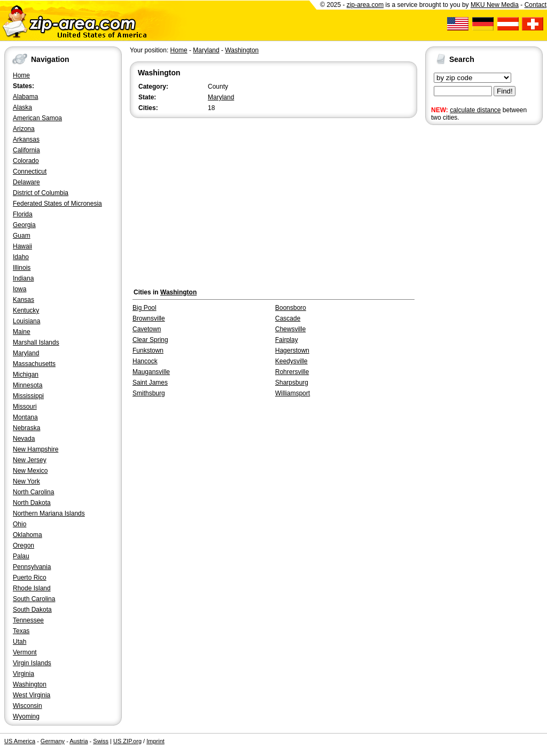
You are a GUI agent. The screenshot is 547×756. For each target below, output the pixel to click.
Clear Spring (150, 340)
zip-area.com (365, 5)
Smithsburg (149, 393)
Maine (22, 332)
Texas (21, 631)
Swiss (101, 741)
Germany (53, 741)
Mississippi (28, 396)
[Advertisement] (468, 293)
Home (21, 75)
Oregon (24, 545)
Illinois (22, 268)
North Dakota (32, 503)
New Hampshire (36, 449)
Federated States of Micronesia (57, 204)
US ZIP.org (127, 741)
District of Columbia (41, 193)
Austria (79, 741)
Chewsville (290, 329)
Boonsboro (291, 308)
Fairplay (287, 340)
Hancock (145, 361)
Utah (19, 642)
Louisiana (26, 321)
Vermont (25, 652)
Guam (22, 236)
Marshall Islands (36, 342)
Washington (30, 684)
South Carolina (34, 599)
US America (20, 741)
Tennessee (28, 620)
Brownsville (149, 318)
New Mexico (30, 471)
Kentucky (26, 310)
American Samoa (37, 118)
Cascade (288, 318)
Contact (536, 5)
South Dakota (32, 610)
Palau (21, 556)
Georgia (24, 225)
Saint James (150, 383)
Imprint (155, 741)
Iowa (19, 289)
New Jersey (30, 460)
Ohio (19, 524)
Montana (25, 417)
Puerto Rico (30, 578)
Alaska (22, 107)
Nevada (24, 439)
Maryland (26, 353)
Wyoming (26, 716)
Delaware (26, 182)
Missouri (25, 407)
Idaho (21, 257)
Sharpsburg (292, 383)
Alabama (25, 97)
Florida (23, 214)
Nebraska (26, 428)
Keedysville (291, 361)
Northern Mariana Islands (49, 513)
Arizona (24, 129)
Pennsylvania (32, 567)
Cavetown (147, 329)
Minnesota (28, 385)
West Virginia (32, 695)
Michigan (26, 375)
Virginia (24, 674)
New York (26, 481)
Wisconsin (28, 706)
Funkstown (148, 350)
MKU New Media (495, 5)
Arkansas (26, 139)
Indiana (23, 278)
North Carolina (33, 492)
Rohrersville (292, 372)
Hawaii (22, 246)
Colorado (26, 161)
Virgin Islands (32, 663)
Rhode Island (32, 588)
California (26, 150)
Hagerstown (292, 350)
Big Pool (144, 308)
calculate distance (475, 110)
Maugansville (151, 372)
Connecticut (30, 172)
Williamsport (292, 393)
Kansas (24, 300)
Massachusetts (34, 364)
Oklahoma (28, 535)
